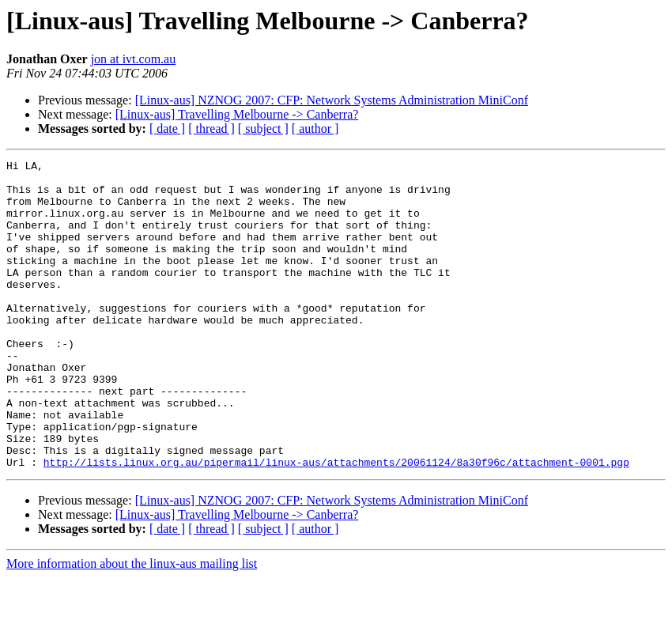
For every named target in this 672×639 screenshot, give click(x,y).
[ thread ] (211, 129)
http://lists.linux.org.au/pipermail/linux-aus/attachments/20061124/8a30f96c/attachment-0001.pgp (336, 524)
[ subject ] (263, 129)
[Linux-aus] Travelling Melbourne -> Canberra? (237, 114)
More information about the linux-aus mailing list (132, 625)
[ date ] (167, 129)
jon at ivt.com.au (134, 59)
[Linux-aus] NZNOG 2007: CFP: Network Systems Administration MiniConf (332, 100)
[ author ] (315, 129)
